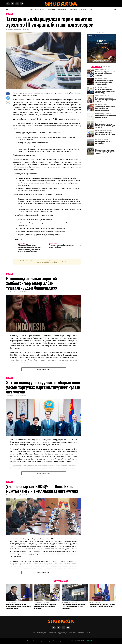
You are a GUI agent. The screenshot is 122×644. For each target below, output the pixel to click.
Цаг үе (90, 10)
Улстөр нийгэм (51, 10)
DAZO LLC (91, 641)
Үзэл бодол (73, 10)
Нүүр (31, 10)
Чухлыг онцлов (40, 10)
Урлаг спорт (83, 10)
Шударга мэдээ (63, 10)
